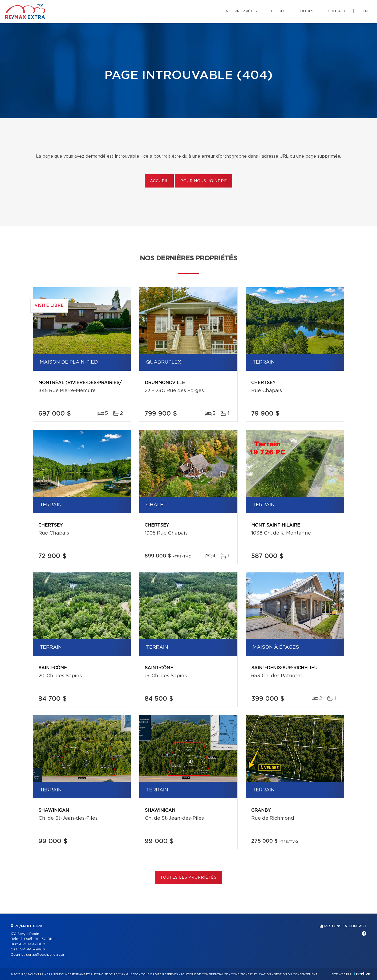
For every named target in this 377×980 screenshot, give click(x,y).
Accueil (159, 181)
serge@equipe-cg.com (46, 955)
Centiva (362, 974)
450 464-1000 (32, 944)
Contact (337, 11)
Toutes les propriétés (188, 878)
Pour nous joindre (204, 181)
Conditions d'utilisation (251, 974)
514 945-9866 (32, 949)
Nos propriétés (241, 11)
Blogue (279, 11)
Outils (307, 11)
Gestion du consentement (295, 974)
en (365, 11)
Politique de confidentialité (204, 974)
